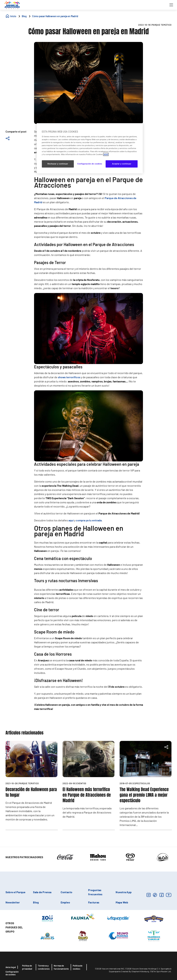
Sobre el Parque (16, 892)
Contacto (67, 892)
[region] (90, 148)
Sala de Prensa (42, 892)
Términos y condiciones (44, 967)
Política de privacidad (27, 967)
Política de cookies (78, 967)
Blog (36, 902)
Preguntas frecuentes (95, 892)
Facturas (94, 902)
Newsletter (13, 902)
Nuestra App (124, 892)
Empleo (65, 902)
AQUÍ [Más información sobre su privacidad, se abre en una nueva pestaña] (106, 154)
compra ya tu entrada (89, 520)
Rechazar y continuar (58, 164)
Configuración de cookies (12, 973)
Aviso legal (11, 967)
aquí (71, 520)
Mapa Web (122, 902)
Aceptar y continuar (122, 164)
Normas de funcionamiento (61, 967)
